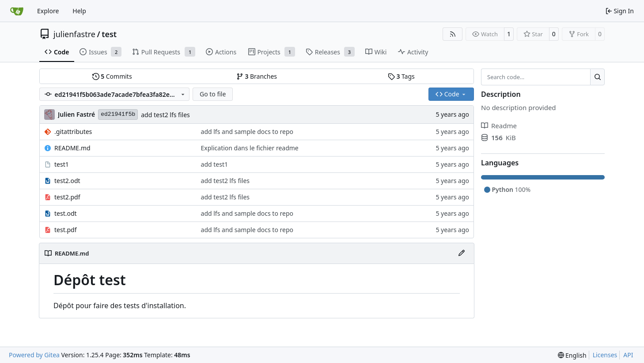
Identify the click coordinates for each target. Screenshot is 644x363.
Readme (499, 126)
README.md (72, 148)
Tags (401, 76)
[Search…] (597, 77)
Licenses (605, 355)
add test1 (214, 164)
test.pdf (66, 230)
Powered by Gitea (34, 355)
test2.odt (67, 181)
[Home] (17, 11)
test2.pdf (67, 197)
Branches (257, 76)
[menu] (572, 355)
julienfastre (74, 34)
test (109, 34)
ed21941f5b (118, 114)
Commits (112, 76)
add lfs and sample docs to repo (247, 132)
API (628, 355)
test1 (62, 164)
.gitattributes (73, 132)
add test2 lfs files (165, 115)
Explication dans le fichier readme (250, 148)
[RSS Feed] (453, 34)
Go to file (213, 94)
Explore (48, 11)
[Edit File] (462, 253)
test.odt (66, 213)
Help (79, 11)
